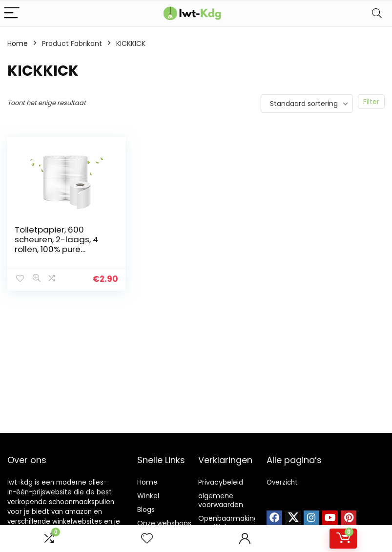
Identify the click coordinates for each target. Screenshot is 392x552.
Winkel (148, 496)
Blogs (146, 510)
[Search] (377, 13)
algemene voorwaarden (221, 500)
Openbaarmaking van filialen (228, 523)
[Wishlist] (147, 539)
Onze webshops (164, 523)
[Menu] (12, 13)
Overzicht (282, 482)
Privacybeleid (221, 482)
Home (18, 43)
